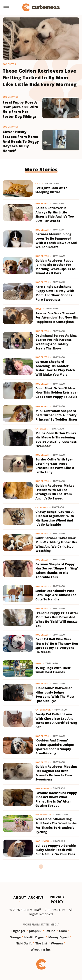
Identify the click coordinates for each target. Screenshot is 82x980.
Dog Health (42, 788)
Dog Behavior (11, 97)
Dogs (38, 309)
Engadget (18, 931)
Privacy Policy (57, 899)
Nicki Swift (24, 943)
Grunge (15, 937)
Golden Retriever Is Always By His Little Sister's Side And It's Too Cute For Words (55, 214)
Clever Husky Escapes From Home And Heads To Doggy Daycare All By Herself (21, 141)
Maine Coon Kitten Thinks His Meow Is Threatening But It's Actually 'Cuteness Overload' (56, 440)
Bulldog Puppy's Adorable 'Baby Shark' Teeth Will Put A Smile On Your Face (56, 850)
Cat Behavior (43, 710)
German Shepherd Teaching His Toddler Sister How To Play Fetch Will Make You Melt (55, 368)
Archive (36, 898)
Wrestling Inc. (41, 949)
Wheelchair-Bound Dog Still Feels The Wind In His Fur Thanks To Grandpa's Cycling (56, 825)
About (20, 898)
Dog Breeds (9, 64)
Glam (63, 931)
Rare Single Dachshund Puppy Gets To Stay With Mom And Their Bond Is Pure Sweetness (55, 293)
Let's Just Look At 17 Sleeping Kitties (51, 190)
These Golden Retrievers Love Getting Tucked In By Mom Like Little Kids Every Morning (40, 77)
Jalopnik (35, 931)
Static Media (30, 910)
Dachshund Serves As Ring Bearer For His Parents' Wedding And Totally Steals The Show (56, 342)
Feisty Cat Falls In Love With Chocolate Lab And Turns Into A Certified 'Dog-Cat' (57, 721)
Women (57, 943)
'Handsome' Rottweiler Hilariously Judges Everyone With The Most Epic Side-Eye (55, 694)
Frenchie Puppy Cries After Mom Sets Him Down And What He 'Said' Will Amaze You (57, 619)
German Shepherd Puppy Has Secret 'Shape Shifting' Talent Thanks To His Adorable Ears (57, 571)
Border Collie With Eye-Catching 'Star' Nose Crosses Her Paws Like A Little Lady (55, 466)
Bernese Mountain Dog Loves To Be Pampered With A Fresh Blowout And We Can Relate (56, 240)
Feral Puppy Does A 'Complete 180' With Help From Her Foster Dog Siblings (20, 109)
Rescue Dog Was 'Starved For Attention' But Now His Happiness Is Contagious (57, 317)
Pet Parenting (44, 815)
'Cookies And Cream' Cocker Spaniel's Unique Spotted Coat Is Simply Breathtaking (55, 747)
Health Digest (34, 937)
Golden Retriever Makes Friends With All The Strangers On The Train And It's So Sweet (55, 492)
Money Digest (59, 937)
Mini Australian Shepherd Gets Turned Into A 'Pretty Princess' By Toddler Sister (57, 415)
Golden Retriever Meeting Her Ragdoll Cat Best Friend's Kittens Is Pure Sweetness (56, 773)
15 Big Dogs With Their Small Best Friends (53, 670)
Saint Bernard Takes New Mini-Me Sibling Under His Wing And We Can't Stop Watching (56, 544)
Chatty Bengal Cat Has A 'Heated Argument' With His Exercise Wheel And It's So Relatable (55, 518)
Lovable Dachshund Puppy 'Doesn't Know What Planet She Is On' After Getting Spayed (56, 799)
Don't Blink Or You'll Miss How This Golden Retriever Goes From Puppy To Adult (57, 392)
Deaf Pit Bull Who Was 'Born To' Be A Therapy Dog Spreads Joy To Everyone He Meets (57, 646)
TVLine (50, 931)
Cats (38, 183)
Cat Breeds (42, 429)
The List (41, 943)
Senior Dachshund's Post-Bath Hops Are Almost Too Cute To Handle (56, 595)
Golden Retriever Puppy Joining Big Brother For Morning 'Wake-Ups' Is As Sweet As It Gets (55, 267)
